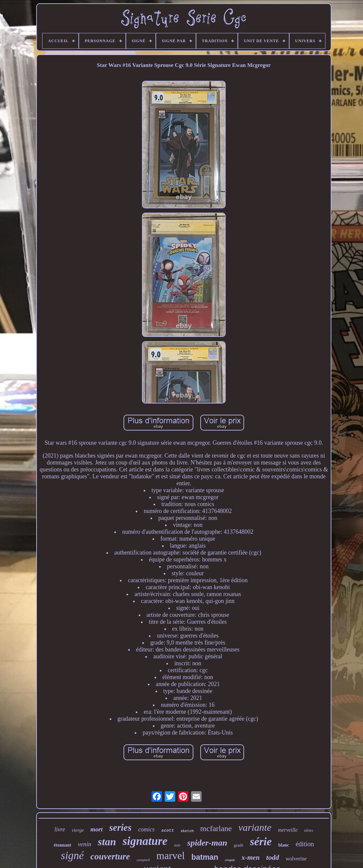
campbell (143, 860)
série (261, 841)
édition (305, 844)
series (121, 827)
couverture (110, 856)
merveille (288, 830)
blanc (284, 845)
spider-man (207, 843)
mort (97, 829)
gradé (239, 845)
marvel (171, 856)
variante (255, 827)
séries (308, 830)
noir (177, 845)
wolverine (296, 859)
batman (205, 857)
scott (168, 831)
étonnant (62, 845)
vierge (78, 830)
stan (107, 842)
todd (273, 857)
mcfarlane (216, 828)
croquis (230, 860)
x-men (251, 857)
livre (60, 829)
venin (84, 844)
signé (72, 855)
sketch (187, 831)
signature (145, 841)
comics (146, 829)
